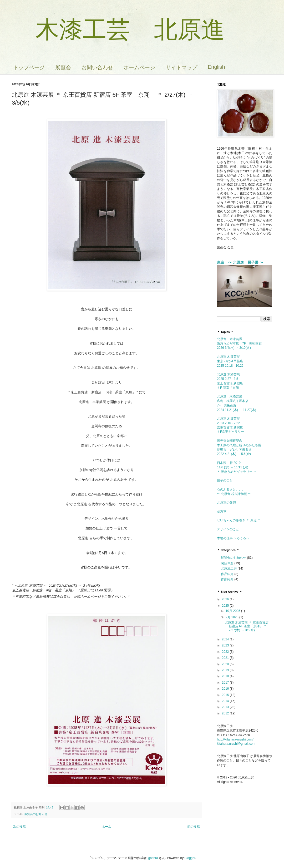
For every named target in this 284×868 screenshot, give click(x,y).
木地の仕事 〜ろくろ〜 (233, 538)
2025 (226, 606)
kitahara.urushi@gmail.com (236, 744)
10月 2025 (233, 611)
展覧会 (63, 67)
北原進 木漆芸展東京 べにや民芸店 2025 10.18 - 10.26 (230, 361)
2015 (226, 695)
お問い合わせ (97, 67)
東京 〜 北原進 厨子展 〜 (240, 262)
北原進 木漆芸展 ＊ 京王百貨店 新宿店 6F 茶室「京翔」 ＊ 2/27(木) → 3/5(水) (247, 626)
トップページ (29, 67)
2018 (226, 676)
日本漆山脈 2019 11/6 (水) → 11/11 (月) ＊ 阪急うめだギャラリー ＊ (237, 467)
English (216, 67)
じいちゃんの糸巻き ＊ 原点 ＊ (239, 520)
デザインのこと (228, 529)
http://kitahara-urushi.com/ (235, 739)
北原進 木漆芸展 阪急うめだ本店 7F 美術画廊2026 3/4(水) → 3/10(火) (239, 344)
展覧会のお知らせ (36, 814)
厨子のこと (226, 480)
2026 (226, 599)
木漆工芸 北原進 (118, 30)
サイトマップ (181, 67)
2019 (226, 670)
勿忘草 (222, 512)
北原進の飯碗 (228, 503)
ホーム (106, 827)
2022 (226, 652)
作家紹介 (227, 579)
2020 (226, 664)
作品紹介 (227, 574)
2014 (226, 701)
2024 (226, 639)
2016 (226, 689)
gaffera (153, 858)
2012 (226, 713)
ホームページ (139, 67)
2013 (226, 707)
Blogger (190, 858)
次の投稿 (19, 827)
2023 (226, 645)
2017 (226, 683)
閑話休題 (227, 563)
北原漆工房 (229, 568)
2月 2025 (232, 617)
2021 (226, 658)
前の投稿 (194, 827)
